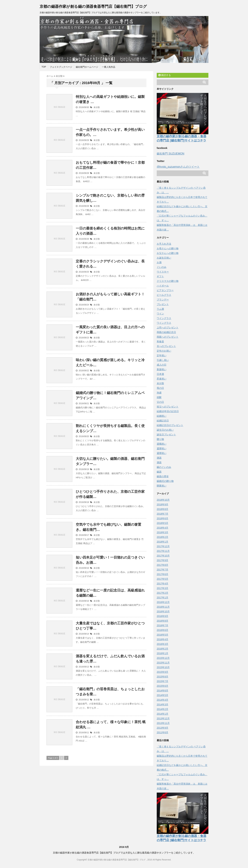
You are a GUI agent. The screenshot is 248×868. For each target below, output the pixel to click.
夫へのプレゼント (166, 346)
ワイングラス (164, 318)
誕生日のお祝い (165, 430)
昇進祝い (162, 379)
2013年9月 (162, 728)
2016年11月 (163, 607)
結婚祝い (162, 416)
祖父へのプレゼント (168, 407)
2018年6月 (162, 518)
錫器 (159, 472)
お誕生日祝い (164, 258)
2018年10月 (163, 500)
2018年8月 (162, 509)
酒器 (159, 458)
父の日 (160, 402)
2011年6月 (162, 732)
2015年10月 (163, 667)
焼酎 (159, 397)
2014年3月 (162, 704)
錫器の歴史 (163, 476)
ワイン (160, 314)
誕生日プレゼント (166, 435)
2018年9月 (162, 504)
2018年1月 (162, 542)
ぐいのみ (162, 267)
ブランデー (163, 300)
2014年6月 (162, 691)
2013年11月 (163, 723)
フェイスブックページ (61, 67)
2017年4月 (162, 584)
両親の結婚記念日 (166, 332)
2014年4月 (162, 700)
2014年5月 (162, 695)
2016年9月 (162, 616)
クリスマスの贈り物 (168, 281)
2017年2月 (162, 593)
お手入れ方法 (164, 244)
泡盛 (159, 393)
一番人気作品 (108, 67)
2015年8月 (162, 677)
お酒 (159, 262)
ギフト (160, 276)
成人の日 (162, 365)
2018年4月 (162, 528)
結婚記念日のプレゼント (170, 425)
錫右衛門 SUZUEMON (170, 154)
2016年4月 (162, 639)
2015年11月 (163, 663)
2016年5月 (162, 635)
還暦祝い (162, 448)
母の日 (160, 388)
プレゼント (163, 304)
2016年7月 (162, 625)
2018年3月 (162, 532)
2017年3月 (162, 588)
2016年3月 (162, 644)
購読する (165, 75)
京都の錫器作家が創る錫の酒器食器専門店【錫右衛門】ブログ (93, 6)
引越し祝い (163, 360)
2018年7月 (162, 514)
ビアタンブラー (165, 290)
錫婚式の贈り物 (165, 481)
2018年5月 (162, 523)
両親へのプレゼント (168, 337)
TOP (44, 67)
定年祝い (162, 355)
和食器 (160, 341)
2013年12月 (163, 718)
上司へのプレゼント (168, 328)
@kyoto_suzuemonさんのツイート (178, 167)
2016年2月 (162, 649)
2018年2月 (162, 537)
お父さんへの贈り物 (168, 253)
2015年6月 (162, 686)
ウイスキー (163, 272)
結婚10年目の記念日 (168, 411)
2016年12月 (163, 602)
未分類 (97, 107)
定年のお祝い (164, 351)
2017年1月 (162, 598)
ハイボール (163, 286)
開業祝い (162, 486)
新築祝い (162, 369)
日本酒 (160, 374)
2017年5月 (162, 579)
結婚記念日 (163, 421)
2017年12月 (163, 546)
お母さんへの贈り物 (168, 248)
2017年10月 (163, 556)
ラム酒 (160, 309)
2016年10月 (163, 611)
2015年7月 (162, 681)
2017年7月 (162, 570)
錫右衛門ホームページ (87, 67)
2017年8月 (162, 565)
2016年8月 (162, 621)
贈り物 (160, 439)
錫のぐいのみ (164, 467)
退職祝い (162, 444)
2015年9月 (162, 672)
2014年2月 (162, 709)
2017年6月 (162, 574)
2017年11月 (163, 551)
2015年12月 (163, 658)
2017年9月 (162, 560)
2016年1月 (162, 653)
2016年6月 (162, 630)
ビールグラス (164, 295)
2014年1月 (162, 714)
